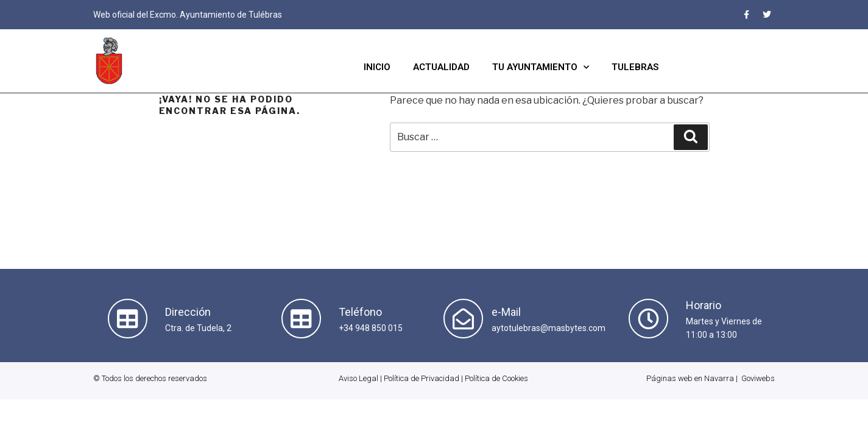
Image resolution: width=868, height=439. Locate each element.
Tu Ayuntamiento (541, 67)
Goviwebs (758, 378)
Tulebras (635, 67)
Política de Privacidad (422, 378)
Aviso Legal (358, 378)
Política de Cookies (496, 378)
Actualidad (441, 67)
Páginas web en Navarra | (692, 378)
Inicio (377, 67)
